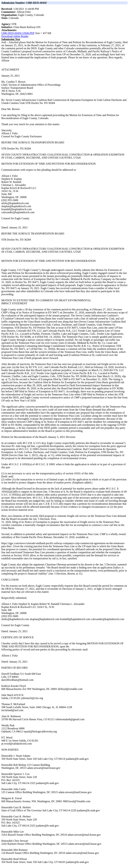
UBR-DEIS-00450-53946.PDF (18, 33)
